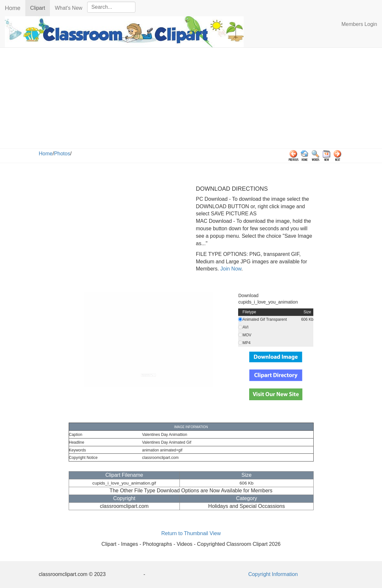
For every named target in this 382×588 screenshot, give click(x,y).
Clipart (40, 8)
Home (13, 8)
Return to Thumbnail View (191, 533)
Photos (62, 154)
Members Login (359, 24)
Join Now (230, 269)
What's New (69, 8)
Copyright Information (273, 574)
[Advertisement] (191, 100)
